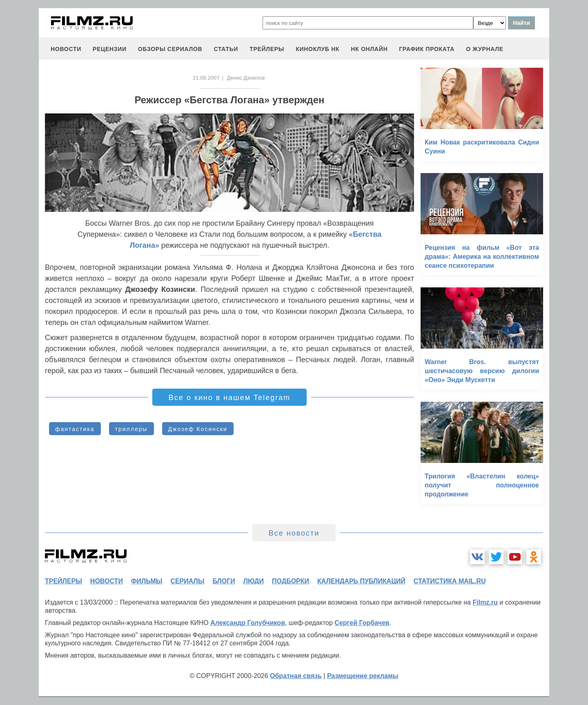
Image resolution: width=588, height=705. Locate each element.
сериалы (187, 581)
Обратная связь (296, 676)
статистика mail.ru (450, 581)
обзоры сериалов (170, 49)
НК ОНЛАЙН (369, 49)
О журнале (485, 49)
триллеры (131, 429)
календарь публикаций (361, 581)
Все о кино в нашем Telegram (229, 398)
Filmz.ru (485, 602)
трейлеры (267, 49)
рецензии (110, 49)
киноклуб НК (317, 49)
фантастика (75, 429)
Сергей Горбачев (362, 623)
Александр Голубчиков (248, 623)
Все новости (294, 533)
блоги (224, 581)
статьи (226, 49)
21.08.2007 (206, 78)
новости (66, 49)
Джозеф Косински (198, 429)
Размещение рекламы (363, 676)
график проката (427, 49)
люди (254, 581)
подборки (291, 581)
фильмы (147, 581)
